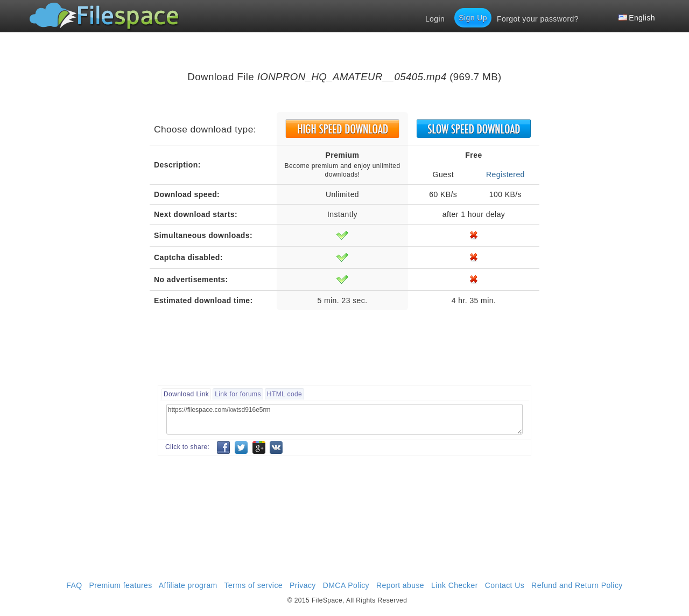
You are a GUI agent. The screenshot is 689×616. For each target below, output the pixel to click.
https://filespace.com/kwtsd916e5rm (344, 419)
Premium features (120, 585)
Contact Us (505, 585)
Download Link (186, 394)
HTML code (284, 394)
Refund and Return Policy (577, 585)
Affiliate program (188, 585)
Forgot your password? (538, 19)
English (637, 18)
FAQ (74, 585)
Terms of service (253, 585)
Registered (505, 174)
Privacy (303, 585)
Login (435, 19)
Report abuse (400, 585)
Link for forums (238, 394)
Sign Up (473, 18)
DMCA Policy (346, 585)
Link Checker (455, 585)
